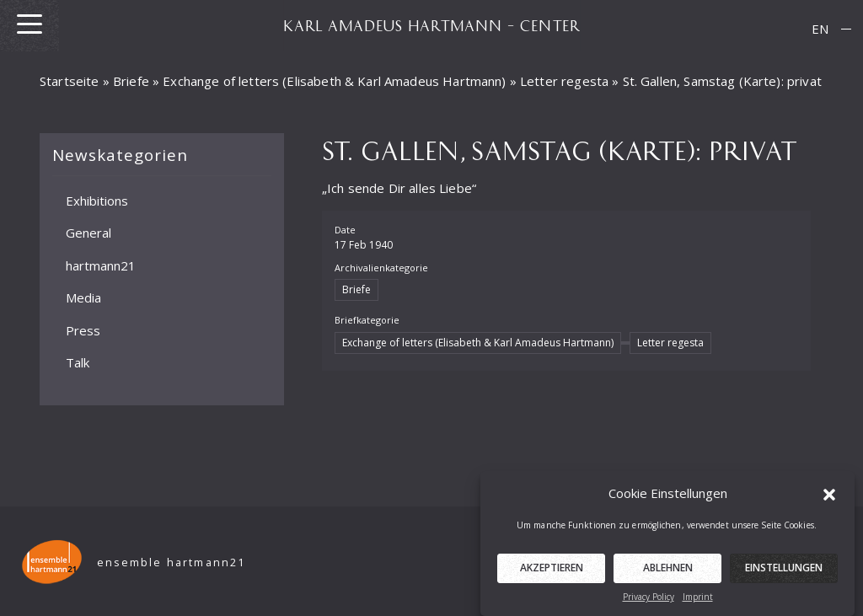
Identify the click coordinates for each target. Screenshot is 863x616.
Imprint (698, 603)
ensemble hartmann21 (172, 562)
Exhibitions (97, 200)
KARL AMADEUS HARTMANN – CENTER (431, 25)
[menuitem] (820, 29)
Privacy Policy (649, 603)
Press (83, 329)
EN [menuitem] (820, 29)
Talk (78, 362)
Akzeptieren (552, 573)
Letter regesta (564, 81)
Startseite (70, 81)
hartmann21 (101, 265)
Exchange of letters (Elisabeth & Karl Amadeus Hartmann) (334, 81)
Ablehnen (668, 573)
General (88, 233)
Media (83, 297)
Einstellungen (784, 573)
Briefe (131, 81)
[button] (829, 499)
